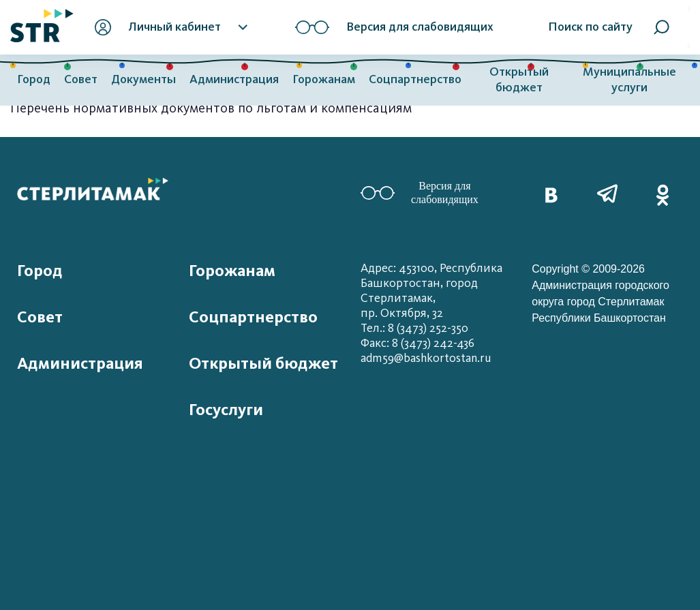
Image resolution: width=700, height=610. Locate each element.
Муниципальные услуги (629, 80)
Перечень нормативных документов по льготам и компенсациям (211, 108)
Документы (143, 79)
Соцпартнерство (415, 79)
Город (34, 79)
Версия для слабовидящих (420, 193)
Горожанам (324, 79)
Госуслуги (226, 410)
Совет (81, 79)
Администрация (234, 79)
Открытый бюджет (519, 80)
